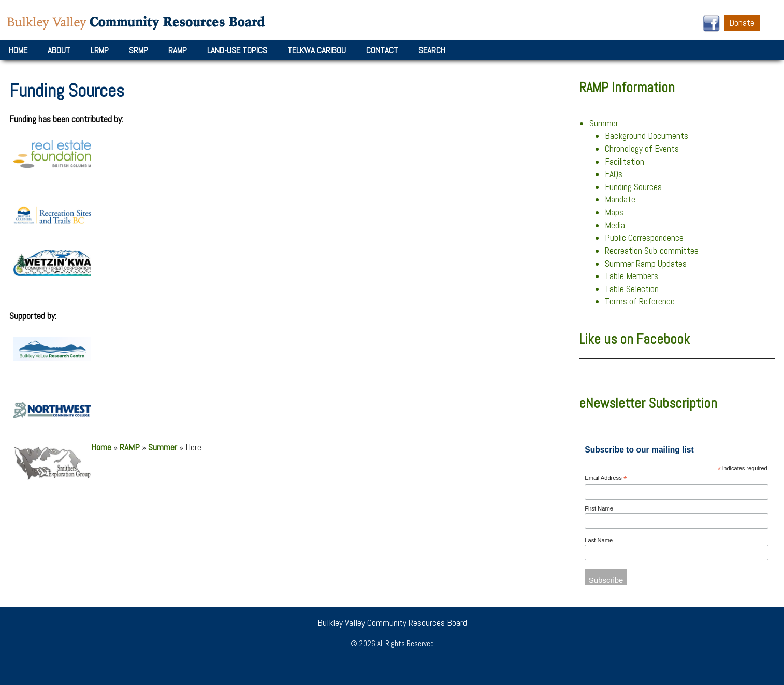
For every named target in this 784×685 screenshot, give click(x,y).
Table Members (631, 276)
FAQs (614, 174)
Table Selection (632, 289)
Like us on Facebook (634, 339)
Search (432, 50)
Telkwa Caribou (317, 50)
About (59, 50)
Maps (614, 212)
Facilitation (625, 162)
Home (18, 50)
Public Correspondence (644, 238)
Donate (742, 23)
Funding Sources (633, 187)
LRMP (100, 50)
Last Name (599, 540)
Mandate (620, 199)
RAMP (178, 50)
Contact (382, 50)
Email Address (606, 479)
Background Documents (647, 136)
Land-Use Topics (237, 50)
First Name (599, 508)
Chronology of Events (642, 149)
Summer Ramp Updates (646, 264)
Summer (163, 447)
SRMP (139, 50)
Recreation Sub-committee (652, 251)
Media (615, 225)
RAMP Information (627, 88)
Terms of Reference (640, 301)
